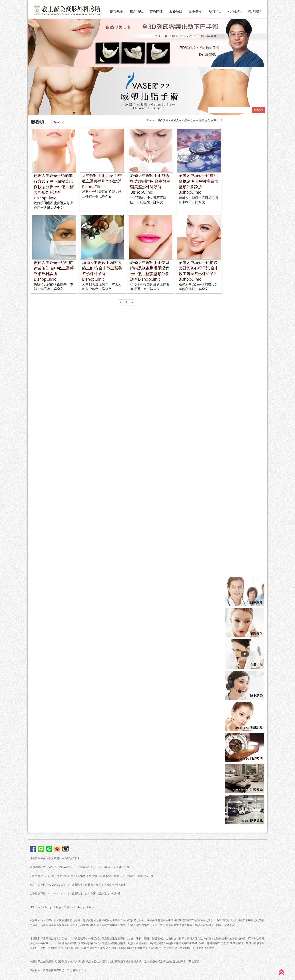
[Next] (132, 302)
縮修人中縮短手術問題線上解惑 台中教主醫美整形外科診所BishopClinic (102, 271)
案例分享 (195, 11)
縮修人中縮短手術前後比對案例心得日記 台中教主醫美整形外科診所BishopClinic (199, 271)
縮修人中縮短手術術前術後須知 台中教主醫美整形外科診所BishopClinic (54, 271)
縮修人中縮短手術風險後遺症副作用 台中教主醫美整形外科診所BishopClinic (150, 184)
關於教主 (117, 11)
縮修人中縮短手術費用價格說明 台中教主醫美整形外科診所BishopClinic (199, 184)
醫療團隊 (156, 11)
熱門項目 (215, 11)
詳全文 (59, 208)
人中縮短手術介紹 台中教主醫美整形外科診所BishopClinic (102, 181)
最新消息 (136, 11)
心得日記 (235, 11)
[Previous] (121, 302)
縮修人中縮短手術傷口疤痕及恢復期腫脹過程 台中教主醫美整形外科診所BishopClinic (150, 271)
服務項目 (176, 11)
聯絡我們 (254, 11)
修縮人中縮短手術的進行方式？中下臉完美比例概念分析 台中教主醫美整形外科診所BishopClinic (54, 187)
